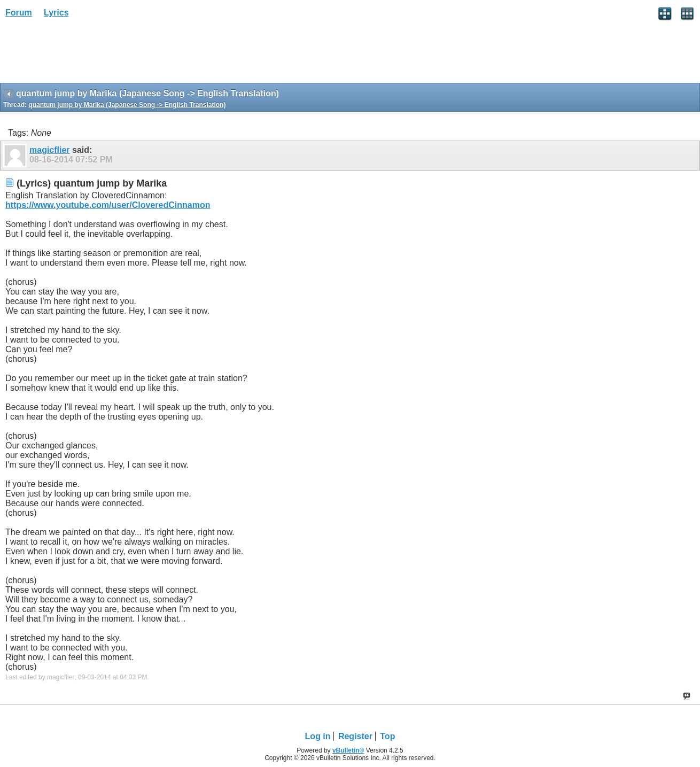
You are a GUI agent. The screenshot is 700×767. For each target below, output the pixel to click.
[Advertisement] (85, 54)
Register (355, 736)
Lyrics (56, 13)
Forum (19, 13)
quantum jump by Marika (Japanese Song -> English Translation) (127, 105)
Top (387, 736)
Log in (318, 736)
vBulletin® (348, 750)
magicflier (50, 150)
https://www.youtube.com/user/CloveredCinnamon (108, 205)
